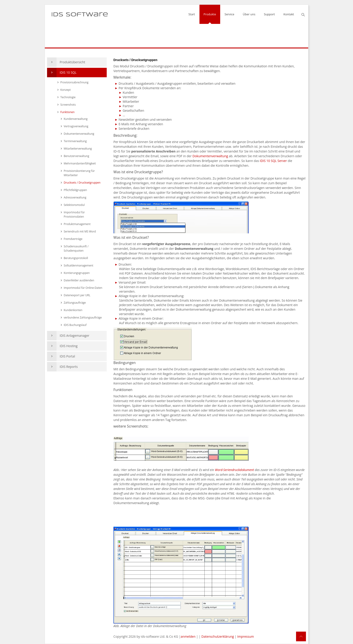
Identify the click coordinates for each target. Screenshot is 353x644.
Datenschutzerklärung (218, 636)
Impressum (246, 636)
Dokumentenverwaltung (211, 156)
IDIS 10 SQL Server (273, 161)
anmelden (188, 636)
